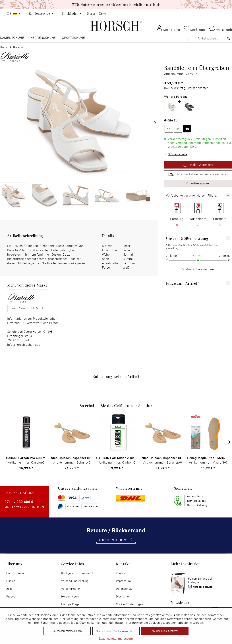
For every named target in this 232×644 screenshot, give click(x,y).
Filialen (11, 581)
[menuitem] (14, 14)
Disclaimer (123, 596)
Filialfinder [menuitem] (70, 14)
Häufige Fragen (71, 604)
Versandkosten (71, 589)
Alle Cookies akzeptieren (165, 631)
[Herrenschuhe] (43, 38)
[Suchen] (229, 39)
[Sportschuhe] (74, 38)
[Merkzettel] (195, 28)
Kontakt (121, 573)
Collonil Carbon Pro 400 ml (26, 458)
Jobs (10, 589)
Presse (11, 596)
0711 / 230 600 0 (19, 502)
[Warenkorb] (221, 28)
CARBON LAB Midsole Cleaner (117, 458)
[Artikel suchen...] (210, 38)
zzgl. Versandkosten (194, 88)
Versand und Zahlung (75, 581)
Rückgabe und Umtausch (78, 573)
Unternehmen (15, 573)
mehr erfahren (116, 540)
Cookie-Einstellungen (130, 604)
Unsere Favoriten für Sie (27, 308)
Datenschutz (124, 589)
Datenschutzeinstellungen (67, 631)
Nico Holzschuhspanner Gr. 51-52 (163, 458)
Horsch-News (97, 13)
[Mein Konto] (168, 28)
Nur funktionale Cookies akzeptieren (116, 631)
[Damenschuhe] (12, 38)
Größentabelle (178, 154)
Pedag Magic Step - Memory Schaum (208, 458)
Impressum (123, 581)
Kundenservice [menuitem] (39, 14)
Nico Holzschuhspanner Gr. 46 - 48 (72, 458)
